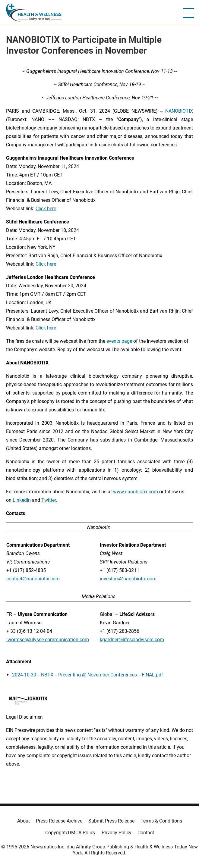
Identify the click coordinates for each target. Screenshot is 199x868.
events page (119, 341)
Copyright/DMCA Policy (70, 833)
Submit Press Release (111, 821)
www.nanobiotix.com (136, 492)
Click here (46, 209)
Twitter (49, 500)
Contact (146, 833)
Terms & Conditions (161, 821)
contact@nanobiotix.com (33, 579)
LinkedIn (22, 500)
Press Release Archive (59, 821)
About (24, 821)
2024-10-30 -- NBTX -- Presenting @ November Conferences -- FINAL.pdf (88, 675)
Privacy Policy (117, 833)
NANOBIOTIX (179, 111)
